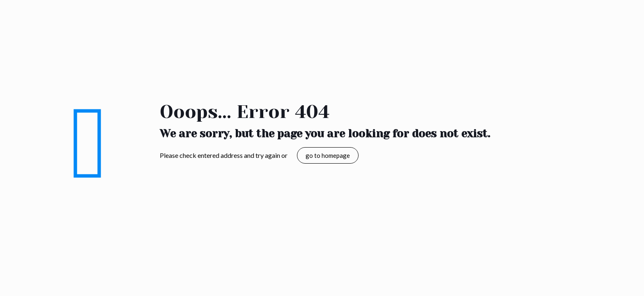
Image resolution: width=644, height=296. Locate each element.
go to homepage (328, 155)
